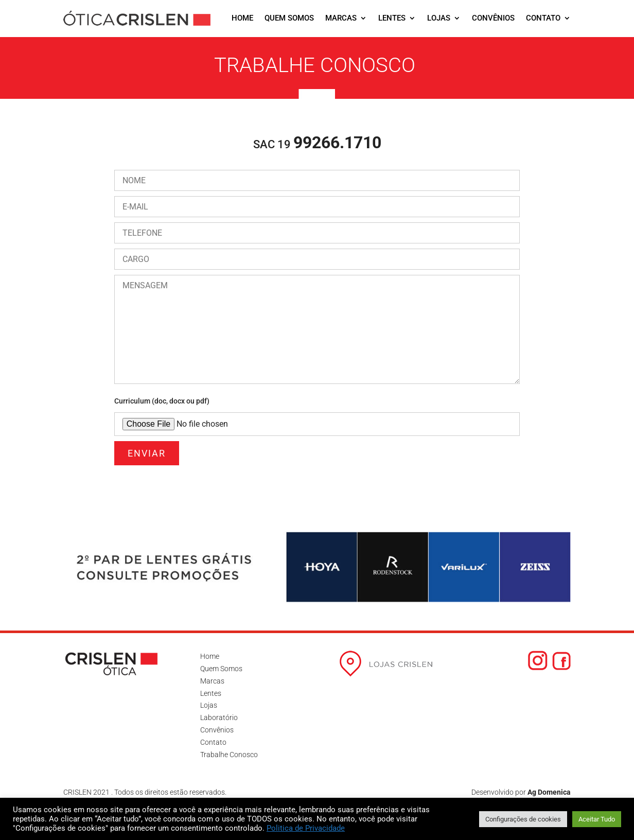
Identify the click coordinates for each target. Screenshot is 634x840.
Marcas (341, 18)
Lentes (392, 18)
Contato (543, 18)
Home (242, 18)
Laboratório (219, 717)
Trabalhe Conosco (229, 755)
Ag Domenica (549, 792)
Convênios (493, 18)
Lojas (439, 18)
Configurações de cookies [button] (523, 819)
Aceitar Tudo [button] (597, 819)
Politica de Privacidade (306, 828)
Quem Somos (289, 18)
